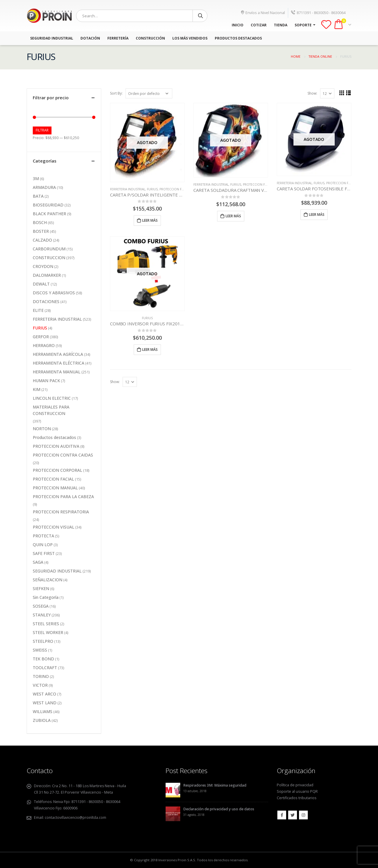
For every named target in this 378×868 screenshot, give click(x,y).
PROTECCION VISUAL (54, 527)
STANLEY (42, 615)
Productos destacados (54, 437)
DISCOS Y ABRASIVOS (54, 293)
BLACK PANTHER (49, 214)
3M (36, 178)
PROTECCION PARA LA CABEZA (63, 497)
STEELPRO (43, 641)
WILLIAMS (43, 711)
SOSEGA (41, 606)
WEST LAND (45, 703)
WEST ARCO (44, 694)
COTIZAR (259, 25)
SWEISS (40, 650)
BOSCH (40, 222)
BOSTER (41, 231)
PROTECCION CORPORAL (57, 470)
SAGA (38, 562)
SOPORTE (303, 25)
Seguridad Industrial (52, 38)
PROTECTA (43, 536)
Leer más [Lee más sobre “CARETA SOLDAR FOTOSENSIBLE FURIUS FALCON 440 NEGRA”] (317, 215)
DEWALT (41, 284)
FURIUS (152, 189)
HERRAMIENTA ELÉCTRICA (59, 363)
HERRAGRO (44, 345)
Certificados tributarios (297, 798)
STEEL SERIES (46, 624)
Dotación (90, 38)
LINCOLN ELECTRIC (52, 398)
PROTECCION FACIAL (174, 189)
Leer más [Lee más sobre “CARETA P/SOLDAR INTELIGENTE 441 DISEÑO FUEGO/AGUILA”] (150, 220)
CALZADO (42, 240)
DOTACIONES (46, 301)
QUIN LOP (43, 545)
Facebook (282, 815)
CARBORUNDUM (49, 249)
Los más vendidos (190, 38)
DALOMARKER (47, 275)
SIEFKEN (41, 588)
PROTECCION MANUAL (55, 488)
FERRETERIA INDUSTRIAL (128, 189)
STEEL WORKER (48, 632)
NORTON (42, 429)
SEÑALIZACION (48, 580)
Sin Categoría (46, 597)
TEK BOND (43, 659)
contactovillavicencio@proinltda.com (76, 817)
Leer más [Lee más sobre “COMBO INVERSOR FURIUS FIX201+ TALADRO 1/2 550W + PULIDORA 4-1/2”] (150, 350)
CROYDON (43, 266)
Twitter (293, 815)
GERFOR (41, 337)
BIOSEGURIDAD (48, 205)
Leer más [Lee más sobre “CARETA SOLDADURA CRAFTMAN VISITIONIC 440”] (233, 216)
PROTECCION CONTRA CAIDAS (63, 455)
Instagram (303, 815)
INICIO (238, 25)
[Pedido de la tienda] (149, 93)
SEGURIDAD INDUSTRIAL (57, 571)
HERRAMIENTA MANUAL (57, 372)
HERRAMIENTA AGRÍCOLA (58, 354)
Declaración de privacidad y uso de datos (219, 809)
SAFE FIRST (44, 553)
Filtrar (42, 130)
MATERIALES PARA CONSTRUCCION (51, 410)
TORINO (41, 676)
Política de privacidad (295, 785)
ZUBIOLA (42, 720)
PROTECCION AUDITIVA (56, 446)
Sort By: (116, 93)
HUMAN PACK (46, 381)
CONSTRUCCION (49, 258)
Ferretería (118, 38)
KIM (37, 389)
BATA (38, 196)
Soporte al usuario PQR (297, 791)
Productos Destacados (238, 38)
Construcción (150, 38)
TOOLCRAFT (45, 668)
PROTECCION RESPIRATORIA (61, 512)
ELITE (38, 310)
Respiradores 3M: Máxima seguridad (215, 785)
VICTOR (40, 685)
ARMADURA (44, 187)
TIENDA (281, 25)
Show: (312, 93)
